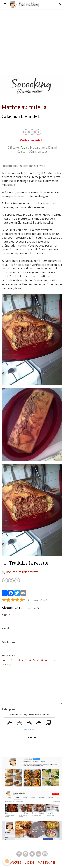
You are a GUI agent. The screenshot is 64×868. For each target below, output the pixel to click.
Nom (5, 615)
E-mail (6, 628)
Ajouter (32, 737)
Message (7, 656)
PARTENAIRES (46, 863)
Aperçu (7, 664)
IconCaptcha (29, 730)
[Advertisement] (32, 41)
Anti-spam (8, 709)
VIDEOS (29, 863)
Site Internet (10, 642)
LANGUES (15, 863)
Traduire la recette (28, 563)
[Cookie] (7, 861)
